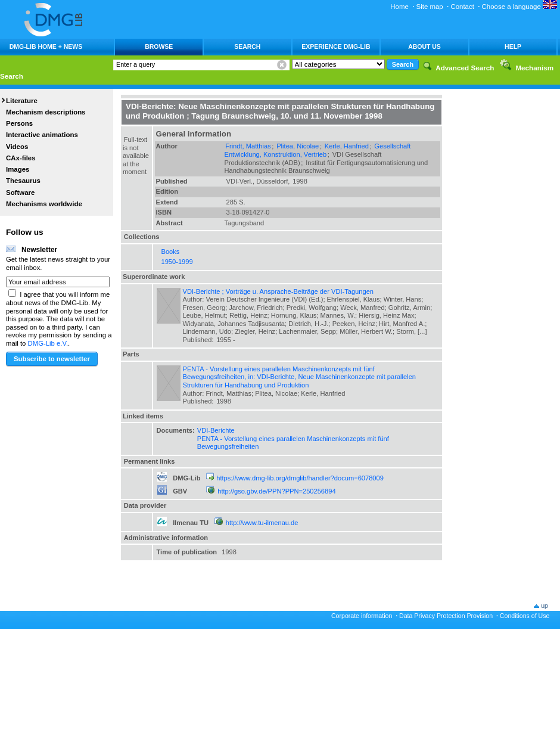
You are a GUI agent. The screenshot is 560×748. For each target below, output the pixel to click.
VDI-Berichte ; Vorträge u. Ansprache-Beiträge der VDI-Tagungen (279, 291)
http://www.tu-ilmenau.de (262, 523)
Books (171, 252)
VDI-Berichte (216, 430)
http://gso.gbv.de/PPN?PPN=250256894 (276, 491)
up (545, 606)
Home (399, 7)
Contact (462, 7)
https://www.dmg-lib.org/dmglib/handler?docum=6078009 (300, 478)
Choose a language (519, 7)
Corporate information (362, 616)
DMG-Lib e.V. (48, 343)
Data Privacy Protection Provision (446, 616)
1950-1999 (177, 262)
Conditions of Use (525, 616)
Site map (430, 7)
